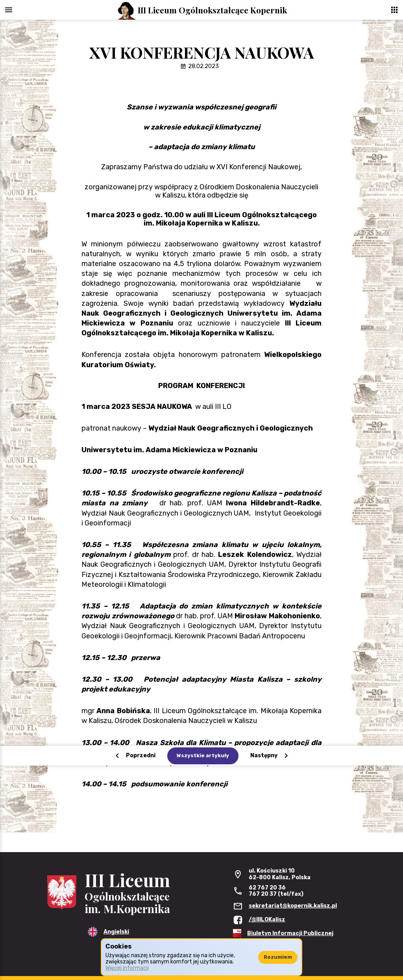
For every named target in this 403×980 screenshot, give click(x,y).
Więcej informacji (127, 968)
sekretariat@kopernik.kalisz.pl (293, 906)
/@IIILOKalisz (267, 920)
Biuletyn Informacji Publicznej (290, 933)
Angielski (116, 932)
